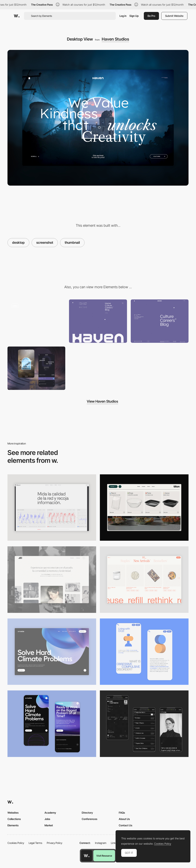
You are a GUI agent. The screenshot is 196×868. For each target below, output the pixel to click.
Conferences (89, 819)
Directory (87, 813)
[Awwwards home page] (87, 856)
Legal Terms (35, 843)
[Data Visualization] (52, 508)
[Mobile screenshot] (144, 724)
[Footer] (160, 321)
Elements (13, 825)
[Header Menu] (144, 508)
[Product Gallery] (144, 580)
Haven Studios (115, 39)
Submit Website (174, 16)
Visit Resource (104, 856)
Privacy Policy (55, 843)
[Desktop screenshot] (52, 580)
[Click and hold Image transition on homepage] (36, 321)
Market (49, 825)
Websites (13, 813)
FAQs (122, 813)
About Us (124, 819)
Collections (14, 819)
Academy (50, 813)
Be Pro (151, 16)
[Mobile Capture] (36, 368)
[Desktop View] (52, 652)
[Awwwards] (17, 16)
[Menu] (98, 321)
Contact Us (125, 825)
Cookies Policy (16, 843)
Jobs (47, 819)
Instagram (101, 843)
